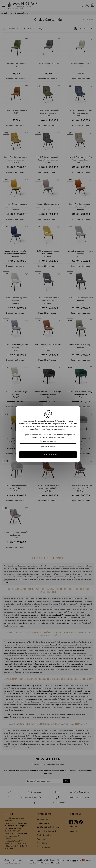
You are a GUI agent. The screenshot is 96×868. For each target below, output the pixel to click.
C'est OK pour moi (48, 455)
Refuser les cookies (48, 441)
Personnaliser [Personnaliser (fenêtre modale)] (48, 447)
